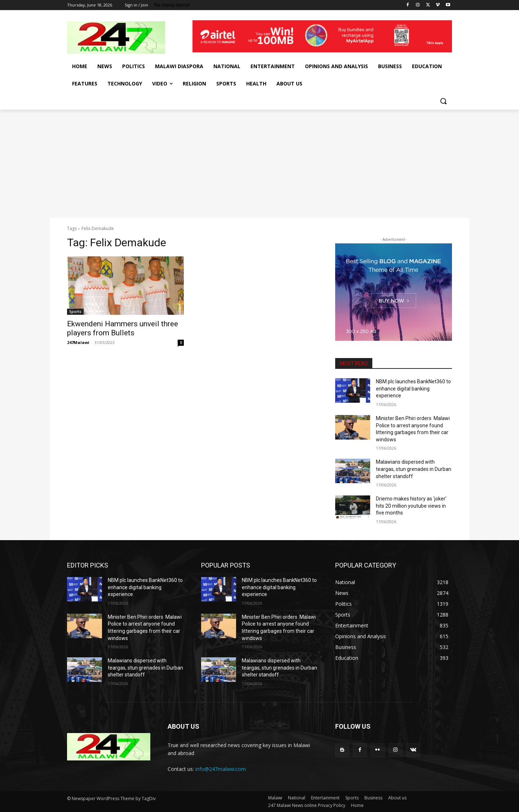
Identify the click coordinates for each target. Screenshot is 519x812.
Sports (75, 312)
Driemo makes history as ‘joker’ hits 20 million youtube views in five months (411, 506)
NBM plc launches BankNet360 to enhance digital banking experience (413, 389)
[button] (443, 101)
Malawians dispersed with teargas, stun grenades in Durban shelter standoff (414, 469)
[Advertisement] (259, 164)
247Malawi (78, 342)
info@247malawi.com (221, 769)
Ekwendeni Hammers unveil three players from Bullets (123, 328)
